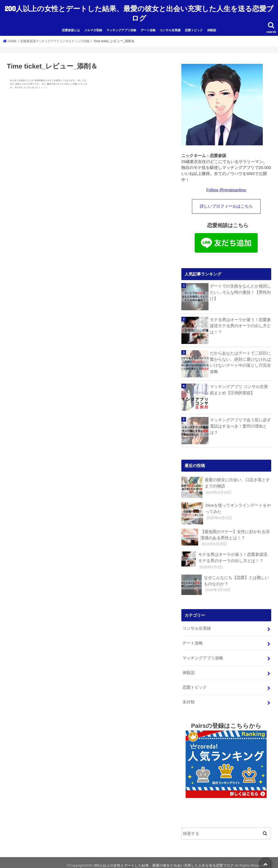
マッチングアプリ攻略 (121, 28)
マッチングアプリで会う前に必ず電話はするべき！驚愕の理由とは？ (240, 424)
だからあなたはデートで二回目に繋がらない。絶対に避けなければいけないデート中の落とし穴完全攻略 (240, 360)
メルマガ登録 (93, 28)
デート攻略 (148, 28)
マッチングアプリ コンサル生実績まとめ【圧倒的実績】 (239, 387)
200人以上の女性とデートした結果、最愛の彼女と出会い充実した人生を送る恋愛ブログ (139, 12)
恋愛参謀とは (71, 28)
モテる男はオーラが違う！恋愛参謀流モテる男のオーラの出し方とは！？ (240, 323)
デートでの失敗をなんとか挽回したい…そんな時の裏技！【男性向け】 (240, 290)
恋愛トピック (194, 28)
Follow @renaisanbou (226, 187)
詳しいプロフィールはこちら (226, 204)
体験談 (212, 28)
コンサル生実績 (170, 28)
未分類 (189, 697)
